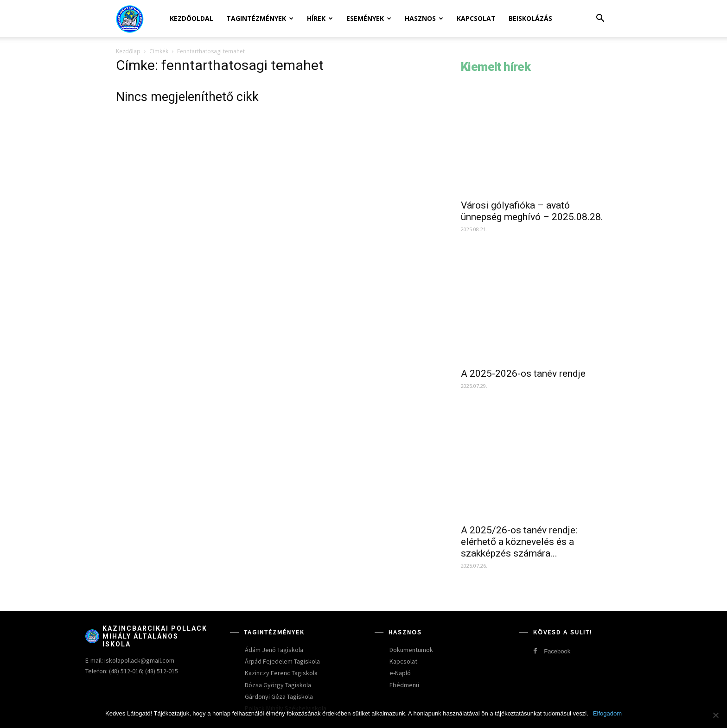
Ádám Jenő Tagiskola (274, 650)
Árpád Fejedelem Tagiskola (282, 661)
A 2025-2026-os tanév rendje (523, 373)
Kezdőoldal (191, 18)
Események (369, 18)
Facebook (557, 651)
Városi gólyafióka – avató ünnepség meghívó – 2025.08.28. (532, 211)
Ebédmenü (404, 685)
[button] (600, 19)
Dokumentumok (411, 650)
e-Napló (400, 673)
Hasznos (424, 18)
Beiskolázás (530, 18)
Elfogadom (607, 713)
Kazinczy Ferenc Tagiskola (281, 673)
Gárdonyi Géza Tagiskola (279, 696)
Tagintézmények (260, 18)
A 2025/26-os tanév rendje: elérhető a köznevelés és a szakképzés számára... (519, 542)
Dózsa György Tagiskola (278, 685)
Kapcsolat (476, 18)
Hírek (320, 18)
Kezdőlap (128, 51)
